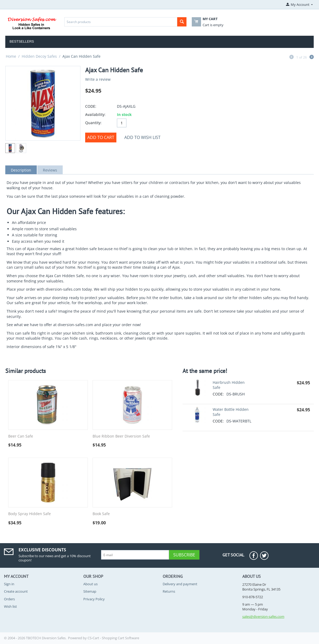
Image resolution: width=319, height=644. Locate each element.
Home (11, 56)
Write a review (98, 79)
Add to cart (101, 137)
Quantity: (93, 123)
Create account (16, 591)
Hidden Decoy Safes (39, 56)
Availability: (95, 114)
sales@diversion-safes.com (263, 616)
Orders (9, 599)
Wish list (10, 606)
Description (21, 170)
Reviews (50, 170)
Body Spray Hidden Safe (29, 514)
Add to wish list (142, 137)
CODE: (91, 106)
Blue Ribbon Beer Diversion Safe (121, 436)
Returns (169, 591)
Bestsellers (22, 41)
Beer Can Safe (21, 436)
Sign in (9, 584)
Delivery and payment (180, 584)
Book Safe (101, 514)
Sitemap (90, 591)
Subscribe (184, 555)
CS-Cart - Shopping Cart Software (113, 638)
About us (90, 584)
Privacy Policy (94, 599)
